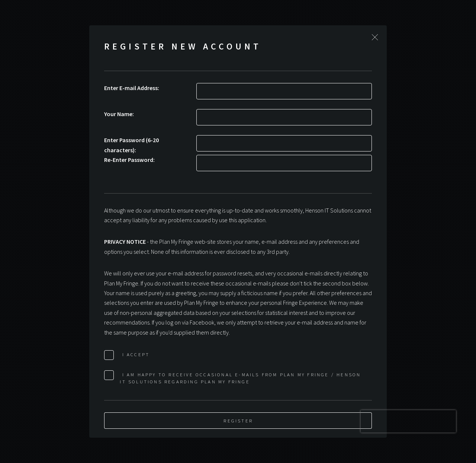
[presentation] (408, 421)
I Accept (135, 354)
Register (238, 421)
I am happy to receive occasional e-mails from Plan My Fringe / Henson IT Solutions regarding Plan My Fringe (240, 378)
